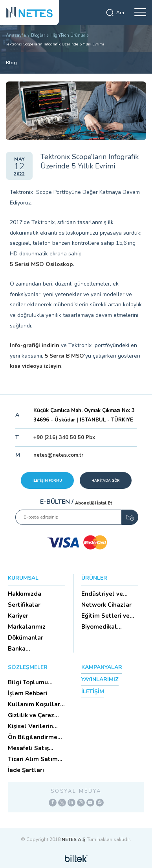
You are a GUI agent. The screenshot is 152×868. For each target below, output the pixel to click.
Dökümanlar (26, 638)
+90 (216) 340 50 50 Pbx (64, 438)
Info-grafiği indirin (35, 345)
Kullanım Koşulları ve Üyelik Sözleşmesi (35, 704)
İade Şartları (26, 770)
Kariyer (18, 616)
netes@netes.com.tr (58, 455)
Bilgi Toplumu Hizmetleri (28, 682)
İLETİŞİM (93, 692)
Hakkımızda (25, 594)
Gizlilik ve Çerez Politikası (31, 715)
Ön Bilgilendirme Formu (33, 737)
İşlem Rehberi (27, 693)
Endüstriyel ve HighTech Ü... (102, 594)
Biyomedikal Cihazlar (99, 627)
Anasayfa (16, 35)
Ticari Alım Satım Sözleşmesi (33, 759)
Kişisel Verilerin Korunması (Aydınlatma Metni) (36, 726)
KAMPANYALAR (102, 667)
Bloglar (38, 35)
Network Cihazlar (106, 605)
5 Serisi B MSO (64, 356)
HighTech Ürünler (68, 35)
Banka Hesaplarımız (27, 649)
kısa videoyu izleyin (36, 366)
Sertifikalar (24, 605)
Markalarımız (27, 627)
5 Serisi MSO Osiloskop (41, 264)
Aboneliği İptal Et (93, 503)
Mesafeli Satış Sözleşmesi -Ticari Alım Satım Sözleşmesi (34, 748)
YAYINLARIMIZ (100, 679)
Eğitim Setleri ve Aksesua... (105, 616)
